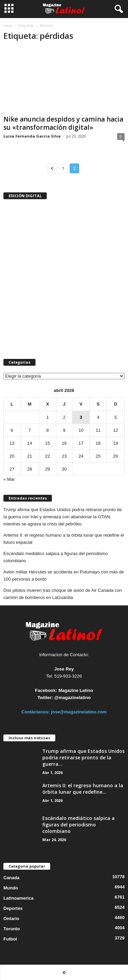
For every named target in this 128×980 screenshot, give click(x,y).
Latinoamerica (18, 898)
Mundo (11, 888)
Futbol (10, 939)
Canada (11, 878)
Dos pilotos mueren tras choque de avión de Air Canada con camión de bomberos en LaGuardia (63, 594)
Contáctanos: (36, 712)
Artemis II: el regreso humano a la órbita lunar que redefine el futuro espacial (64, 539)
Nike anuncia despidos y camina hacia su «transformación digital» (63, 123)
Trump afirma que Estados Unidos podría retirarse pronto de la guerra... (83, 757)
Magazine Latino (76, 690)
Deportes (13, 908)
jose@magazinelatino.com (79, 712)
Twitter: (45, 698)
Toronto (12, 929)
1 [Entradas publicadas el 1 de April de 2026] (48, 417)
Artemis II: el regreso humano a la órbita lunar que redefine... (83, 789)
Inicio (8, 26)
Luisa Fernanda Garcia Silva (32, 136)
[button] (117, 9)
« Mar (9, 479)
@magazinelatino (73, 698)
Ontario (11, 919)
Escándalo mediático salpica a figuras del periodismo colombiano (56, 557)
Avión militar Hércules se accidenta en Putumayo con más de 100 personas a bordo (64, 575)
